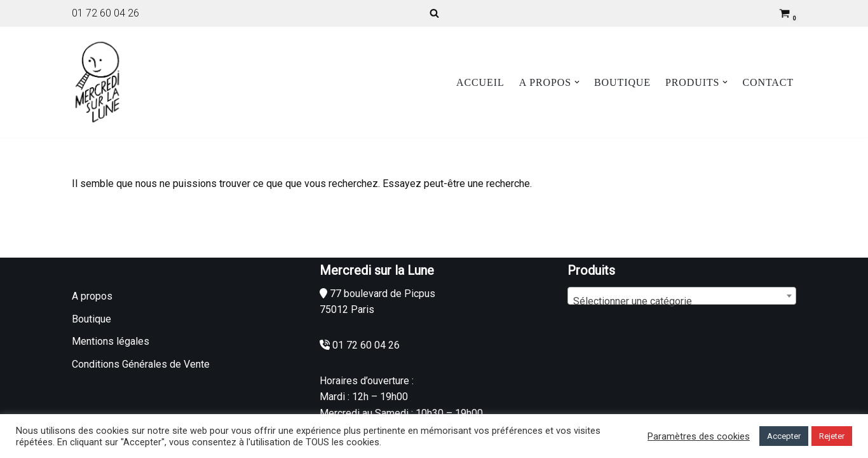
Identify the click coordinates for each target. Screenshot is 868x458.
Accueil (480, 82)
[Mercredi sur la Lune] (97, 82)
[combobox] (682, 296)
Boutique (622, 82)
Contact (768, 82)
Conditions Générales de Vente (141, 364)
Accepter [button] (784, 436)
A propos (92, 296)
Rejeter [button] (832, 436)
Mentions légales (111, 341)
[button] (577, 82)
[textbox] (682, 302)
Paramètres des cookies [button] (699, 436)
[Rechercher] (434, 13)
